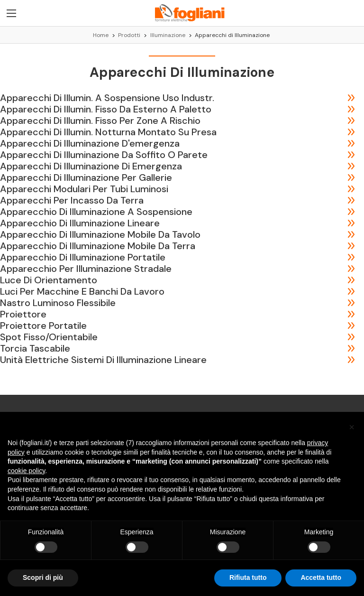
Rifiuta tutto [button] (248, 577)
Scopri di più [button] (43, 577)
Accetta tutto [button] (321, 577)
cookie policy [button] (26, 471)
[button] (352, 427)
